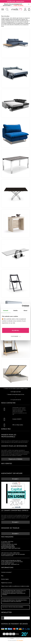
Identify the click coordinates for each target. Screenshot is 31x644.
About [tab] (25, 310)
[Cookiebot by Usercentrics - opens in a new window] (22, 306)
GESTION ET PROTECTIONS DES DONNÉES (13, 607)
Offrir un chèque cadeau (18, 425)
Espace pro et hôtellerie (16, 459)
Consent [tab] (6, 310)
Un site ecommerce (15, 640)
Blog (2, 576)
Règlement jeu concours (7, 583)
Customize (16, 336)
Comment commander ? (7, 572)
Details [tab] (16, 310)
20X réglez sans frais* (16, 392)
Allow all (16, 330)
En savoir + (15, 479)
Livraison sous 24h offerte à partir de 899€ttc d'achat (15, 389)
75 (13, 638)
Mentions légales (5, 579)
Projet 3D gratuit (18, 5)
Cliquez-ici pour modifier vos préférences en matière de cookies (15, 586)
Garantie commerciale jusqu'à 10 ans (15, 394)
